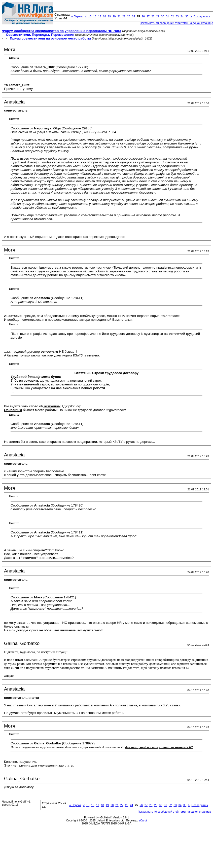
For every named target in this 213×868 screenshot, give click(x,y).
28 (153, 16)
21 (119, 16)
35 (187, 16)
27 (148, 16)
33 (177, 16)
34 (182, 16)
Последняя (202, 16)
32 (172, 16)
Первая (77, 16)
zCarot (143, 820)
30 (163, 16)
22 (124, 16)
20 (114, 16)
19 (109, 16)
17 (99, 16)
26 (143, 16)
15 (90, 16)
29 (158, 16)
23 (129, 16)
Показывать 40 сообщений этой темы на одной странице (174, 812)
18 (104, 16)
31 (167, 16)
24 (133, 16)
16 (95, 16)
